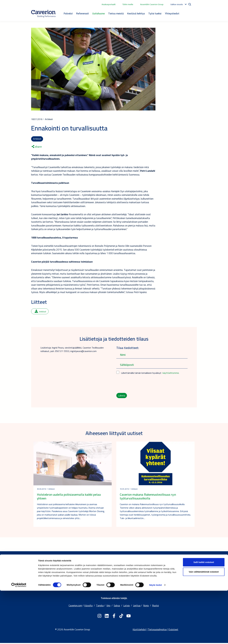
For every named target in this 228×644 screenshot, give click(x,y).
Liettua (137, 607)
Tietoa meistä (116, 13)
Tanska (100, 607)
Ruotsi (155, 607)
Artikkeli (37, 139)
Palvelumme (109, 578)
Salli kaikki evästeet (204, 615)
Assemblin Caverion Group (152, 4)
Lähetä (122, 396)
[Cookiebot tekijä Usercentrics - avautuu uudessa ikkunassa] (19, 638)
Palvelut (68, 13)
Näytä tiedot (156, 638)
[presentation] (138, 384)
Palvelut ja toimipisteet (170, 574)
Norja (146, 607)
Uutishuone (99, 13)
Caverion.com (75, 607)
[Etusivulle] (43, 14)
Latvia (127, 607)
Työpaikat (108, 585)
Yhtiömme (108, 574)
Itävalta (88, 607)
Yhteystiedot (172, 13)
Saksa (117, 607)
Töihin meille (128, 4)
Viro (108, 607)
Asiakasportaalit (109, 4)
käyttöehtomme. (171, 373)
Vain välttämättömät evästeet (204, 625)
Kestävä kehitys (136, 13)
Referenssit (83, 13)
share (37, 147)
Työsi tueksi (155, 13)
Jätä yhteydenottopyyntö (171, 578)
